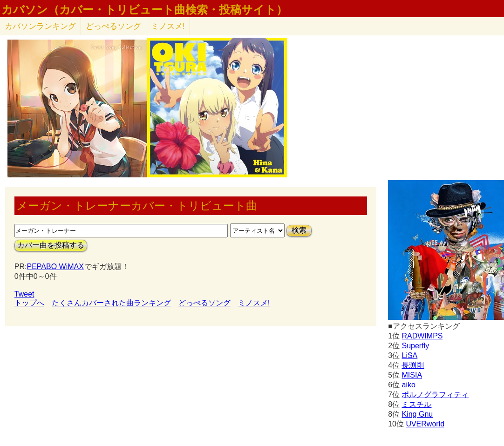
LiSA (409, 355)
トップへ (29, 303)
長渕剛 (413, 365)
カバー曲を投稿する (51, 245)
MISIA (412, 375)
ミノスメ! (168, 26)
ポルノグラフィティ (435, 395)
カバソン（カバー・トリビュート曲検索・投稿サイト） (144, 10)
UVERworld (425, 424)
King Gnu (417, 414)
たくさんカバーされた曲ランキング (111, 303)
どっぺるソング (113, 26)
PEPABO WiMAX (55, 267)
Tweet (24, 294)
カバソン (40, 26)
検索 (299, 230)
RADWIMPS (422, 336)
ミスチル (416, 404)
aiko (408, 385)
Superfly (415, 346)
